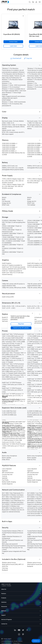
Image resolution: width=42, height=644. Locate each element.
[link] (13, 46)
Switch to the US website (21, 328)
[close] (32, 313)
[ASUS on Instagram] (19, 633)
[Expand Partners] (40, 592)
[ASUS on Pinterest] (23, 633)
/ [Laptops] (13, 584)
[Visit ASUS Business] (6, 585)
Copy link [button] (28, 58)
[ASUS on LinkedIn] (15, 629)
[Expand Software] (40, 610)
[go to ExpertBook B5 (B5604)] (13, 25)
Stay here (21, 324)
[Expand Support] (40, 614)
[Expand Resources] (40, 605)
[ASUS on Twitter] (23, 629)
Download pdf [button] (16, 58)
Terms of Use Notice (6, 642)
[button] (30, 2)
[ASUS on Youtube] (19, 629)
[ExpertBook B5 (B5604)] (13, 35)
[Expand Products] (40, 597)
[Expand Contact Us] (40, 623)
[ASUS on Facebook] (27, 629)
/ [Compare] (18, 584)
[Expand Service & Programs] (40, 618)
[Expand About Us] (40, 588)
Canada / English (6, 638)
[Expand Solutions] (40, 601)
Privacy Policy (16, 642)
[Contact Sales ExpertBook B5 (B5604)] (13, 42)
